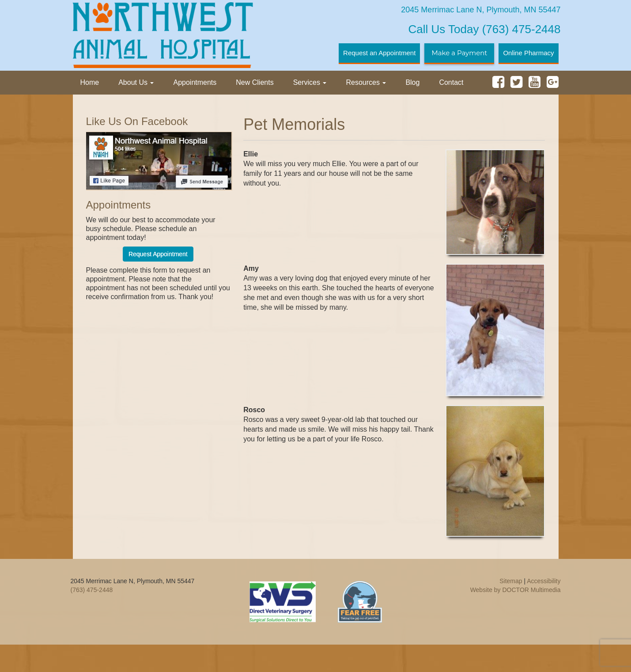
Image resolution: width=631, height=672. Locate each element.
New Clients (255, 82)
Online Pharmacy (528, 53)
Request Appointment (158, 254)
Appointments (195, 82)
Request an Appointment (379, 53)
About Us (136, 82)
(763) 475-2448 (485, 29)
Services (310, 82)
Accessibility (544, 581)
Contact (451, 82)
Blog (412, 82)
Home (90, 82)
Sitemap (511, 581)
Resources (366, 82)
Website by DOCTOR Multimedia (516, 590)
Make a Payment (459, 53)
